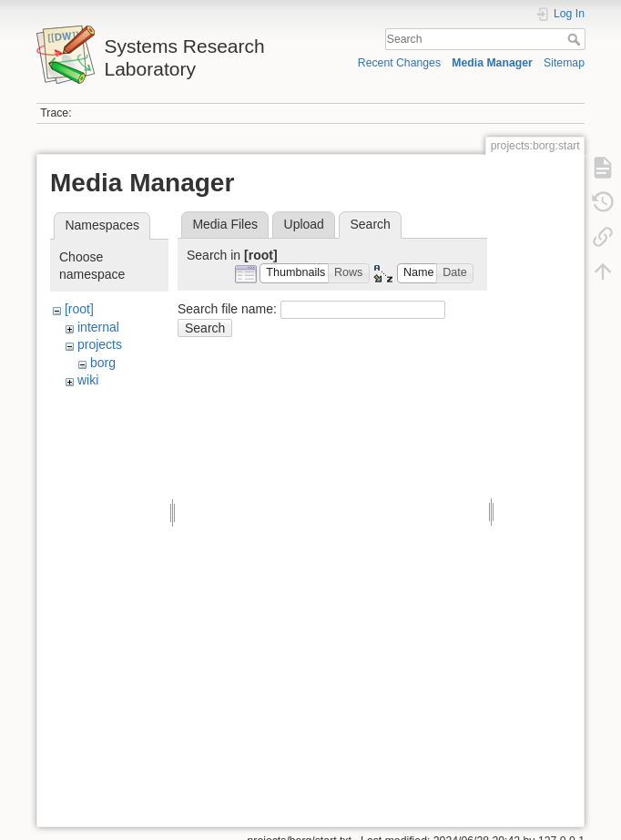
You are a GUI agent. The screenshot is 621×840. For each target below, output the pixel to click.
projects (100, 344)
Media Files (225, 224)
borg (103, 363)
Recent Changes (399, 63)
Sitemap (564, 63)
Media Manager (492, 63)
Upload (304, 224)
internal (98, 327)
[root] (79, 309)
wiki (88, 380)
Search (576, 39)
